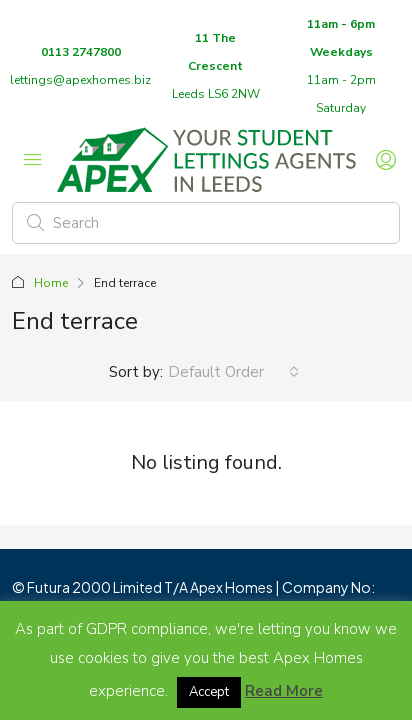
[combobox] (233, 372)
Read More (284, 691)
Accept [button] (209, 692)
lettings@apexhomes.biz (80, 80)
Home (51, 283)
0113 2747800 (81, 52)
